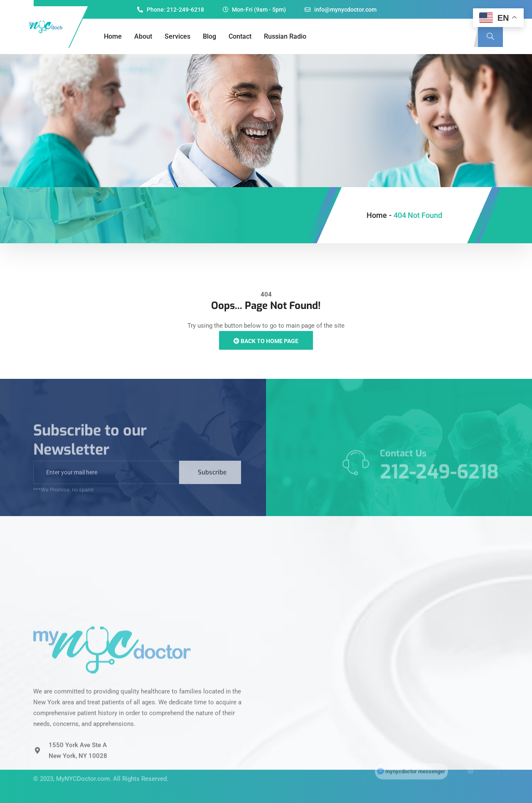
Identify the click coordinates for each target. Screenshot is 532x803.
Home (113, 36)
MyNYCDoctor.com (83, 768)
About (143, 36)
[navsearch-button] (490, 37)
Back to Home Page (266, 341)
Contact (240, 36)
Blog (209, 36)
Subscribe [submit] (212, 483)
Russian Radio (285, 36)
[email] (106, 483)
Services (177, 36)
